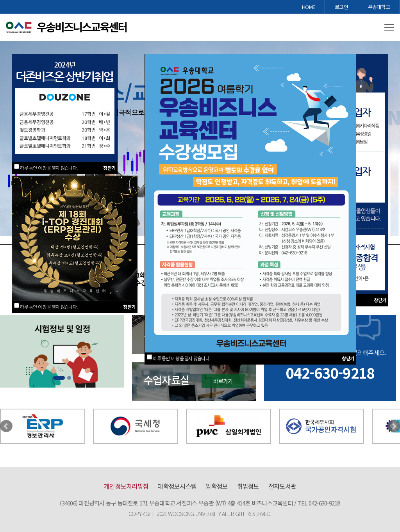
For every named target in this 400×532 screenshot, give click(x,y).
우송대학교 (379, 7)
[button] (389, 28)
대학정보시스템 (177, 486)
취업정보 (248, 486)
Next (394, 426)
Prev (6, 426)
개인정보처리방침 (126, 486)
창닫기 (109, 168)
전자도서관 (282, 486)
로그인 (341, 7)
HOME (308, 7)
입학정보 (217, 486)
